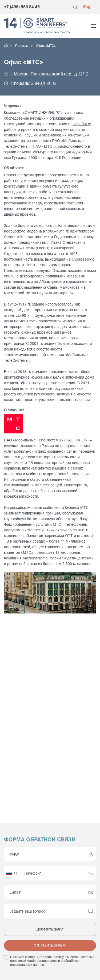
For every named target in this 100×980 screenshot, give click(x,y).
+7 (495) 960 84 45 (22, 7)
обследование (17, 118)
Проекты (22, 46)
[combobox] (13, 873)
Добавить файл (50, 929)
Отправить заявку (50, 945)
